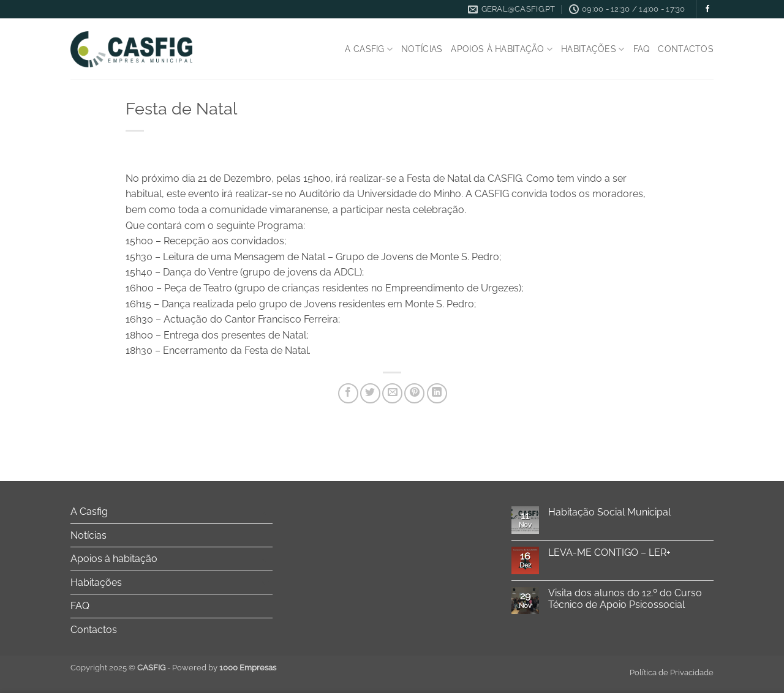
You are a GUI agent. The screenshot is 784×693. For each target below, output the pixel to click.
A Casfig (369, 49)
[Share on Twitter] (370, 393)
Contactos (686, 49)
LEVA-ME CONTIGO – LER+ (609, 553)
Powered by (224, 668)
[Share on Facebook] (348, 393)
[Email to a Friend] (392, 393)
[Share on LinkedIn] (437, 393)
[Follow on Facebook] (707, 9)
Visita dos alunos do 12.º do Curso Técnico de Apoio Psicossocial (625, 599)
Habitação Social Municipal (609, 512)
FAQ (642, 49)
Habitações (593, 49)
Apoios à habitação (502, 49)
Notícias (422, 49)
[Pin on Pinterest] (414, 393)
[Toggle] (265, 512)
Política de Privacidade (672, 672)
